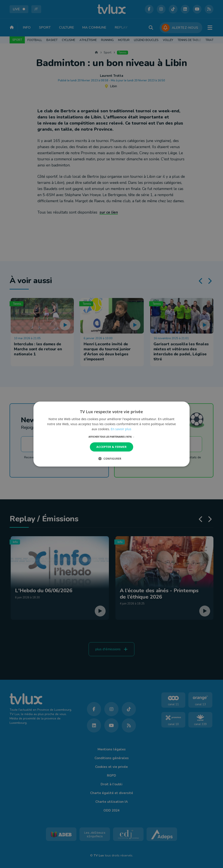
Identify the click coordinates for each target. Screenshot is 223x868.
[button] (112, 437)
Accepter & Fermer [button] (112, 447)
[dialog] (112, 434)
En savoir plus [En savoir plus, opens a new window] (121, 429)
